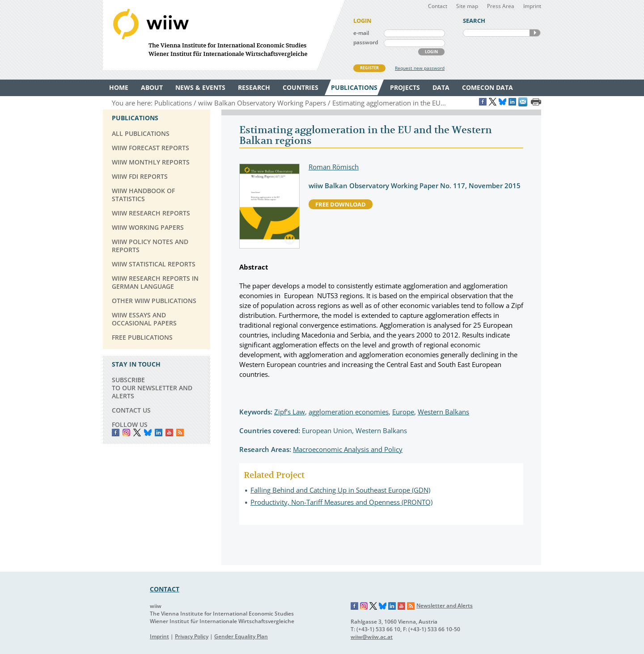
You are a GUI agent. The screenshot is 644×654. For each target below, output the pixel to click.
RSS (180, 432)
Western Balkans (443, 412)
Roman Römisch (334, 167)
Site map (467, 6)
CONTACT (165, 589)
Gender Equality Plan (241, 636)
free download (341, 204)
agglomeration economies (349, 412)
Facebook (116, 432)
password (366, 42)
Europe (403, 412)
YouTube (169, 432)
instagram (126, 432)
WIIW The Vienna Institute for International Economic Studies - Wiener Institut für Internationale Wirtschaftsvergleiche (224, 35)
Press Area (501, 6)
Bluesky (148, 432)
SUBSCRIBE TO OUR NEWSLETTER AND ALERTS (152, 388)
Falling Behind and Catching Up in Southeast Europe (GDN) (340, 490)
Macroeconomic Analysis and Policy (348, 449)
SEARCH (535, 33)
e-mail (361, 33)
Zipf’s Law (290, 412)
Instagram (364, 606)
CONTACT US (131, 410)
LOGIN (431, 52)
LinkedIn (159, 432)
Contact (438, 6)
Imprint (532, 6)
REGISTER (369, 68)
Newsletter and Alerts (445, 605)
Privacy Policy (192, 636)
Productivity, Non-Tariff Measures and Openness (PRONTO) (341, 502)
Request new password (420, 68)
